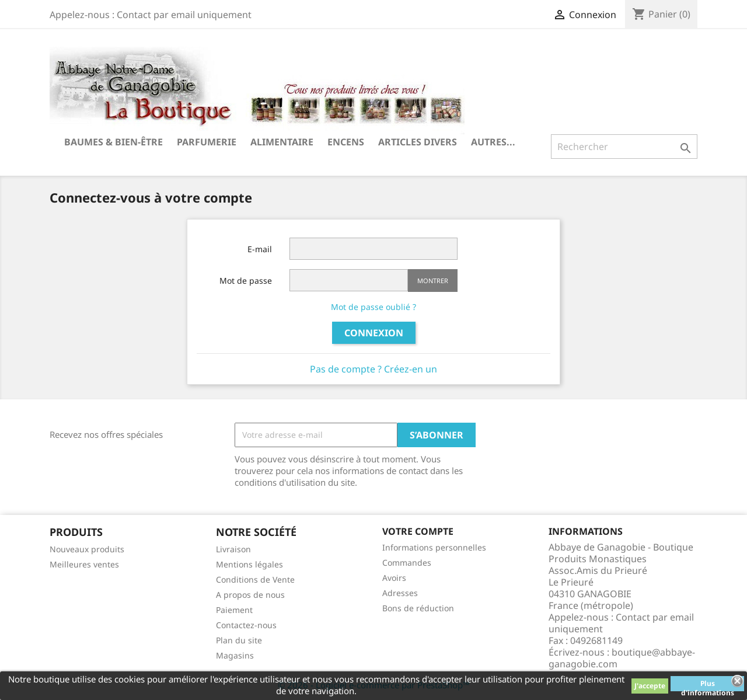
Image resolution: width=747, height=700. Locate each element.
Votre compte (418, 531)
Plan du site (239, 640)
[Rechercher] (624, 147)
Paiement (234, 610)
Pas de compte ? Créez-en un (373, 369)
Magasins (235, 655)
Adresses (400, 593)
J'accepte (650, 686)
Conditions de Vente (255, 579)
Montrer (433, 281)
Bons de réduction (418, 608)
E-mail (260, 249)
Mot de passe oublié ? (373, 307)
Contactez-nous (246, 625)
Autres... (493, 142)
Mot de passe (246, 281)
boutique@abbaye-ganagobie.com (622, 658)
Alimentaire (282, 142)
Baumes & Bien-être (114, 142)
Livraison (233, 549)
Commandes (407, 563)
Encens (346, 142)
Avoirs (394, 578)
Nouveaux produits (87, 549)
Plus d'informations (708, 685)
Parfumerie (207, 142)
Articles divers (418, 142)
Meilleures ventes (84, 564)
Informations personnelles (434, 547)
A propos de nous (250, 595)
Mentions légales (249, 564)
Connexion (374, 333)
